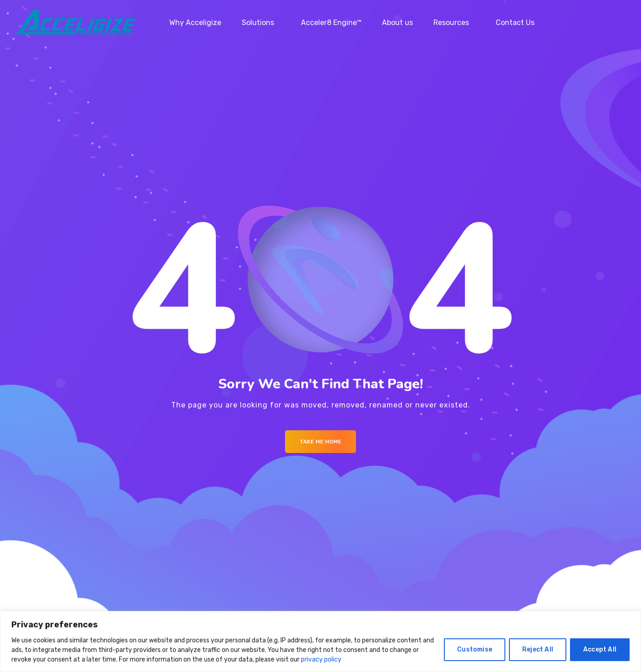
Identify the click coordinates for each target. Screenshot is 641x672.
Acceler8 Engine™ (331, 23)
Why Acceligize (195, 23)
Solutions (258, 23)
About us (397, 23)
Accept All (600, 649)
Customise (475, 649)
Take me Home (320, 442)
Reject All (538, 649)
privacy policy (321, 659)
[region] (320, 641)
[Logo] (76, 23)
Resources (451, 23)
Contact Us (515, 23)
